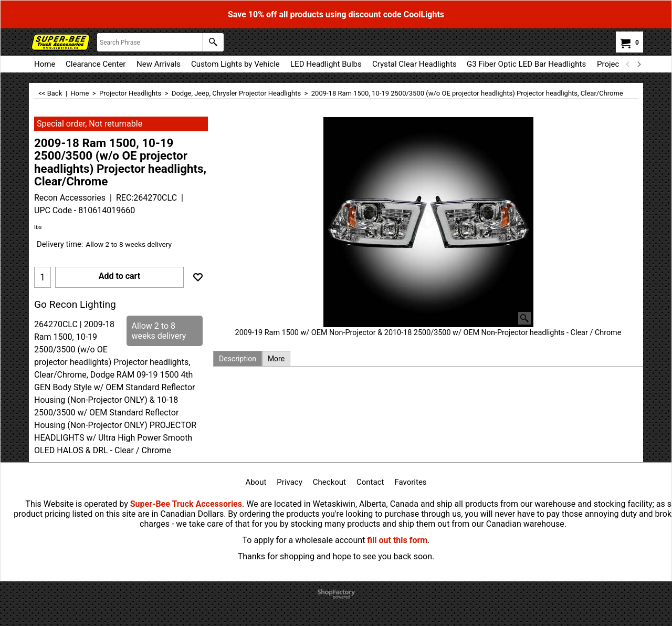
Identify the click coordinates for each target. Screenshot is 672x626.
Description (238, 359)
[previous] (628, 64)
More (276, 359)
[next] (638, 64)
